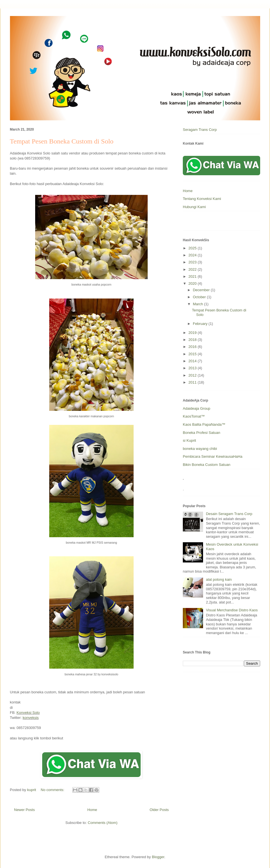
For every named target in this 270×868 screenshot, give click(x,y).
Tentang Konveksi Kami (202, 199)
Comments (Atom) (103, 823)
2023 (193, 262)
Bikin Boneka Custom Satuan (207, 465)
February (201, 324)
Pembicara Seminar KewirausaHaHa (213, 456)
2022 (193, 269)
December (202, 290)
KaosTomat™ (194, 416)
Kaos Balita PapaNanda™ (204, 424)
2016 (193, 347)
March (199, 304)
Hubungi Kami (194, 207)
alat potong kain (219, 579)
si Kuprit (189, 440)
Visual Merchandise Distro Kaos (232, 610)
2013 (193, 368)
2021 (193, 276)
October (200, 297)
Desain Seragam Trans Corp (229, 514)
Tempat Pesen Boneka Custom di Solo (62, 141)
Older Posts (159, 810)
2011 (193, 382)
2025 (193, 248)
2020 (193, 283)
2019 (193, 333)
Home (92, 810)
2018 (193, 340)
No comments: (53, 790)
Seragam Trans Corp (200, 130)
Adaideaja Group (197, 408)
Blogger (158, 857)
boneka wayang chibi (200, 449)
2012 (193, 375)
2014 (193, 361)
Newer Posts (24, 810)
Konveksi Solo (28, 713)
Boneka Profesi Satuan (202, 433)
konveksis (31, 718)
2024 (193, 255)
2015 (193, 354)
